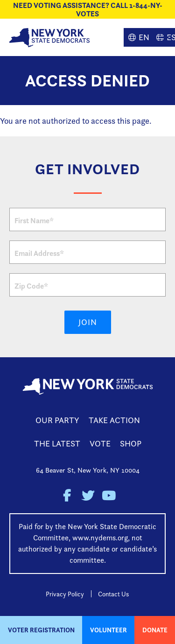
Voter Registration (41, 630)
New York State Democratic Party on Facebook (66, 496)
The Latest (57, 443)
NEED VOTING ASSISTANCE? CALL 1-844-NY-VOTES (88, 9)
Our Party (57, 420)
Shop (131, 443)
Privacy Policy (65, 594)
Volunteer (108, 630)
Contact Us (113, 594)
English (138, 37)
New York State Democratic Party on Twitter (87, 496)
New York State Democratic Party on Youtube (108, 496)
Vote (100, 443)
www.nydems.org (100, 538)
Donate (155, 630)
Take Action (114, 420)
